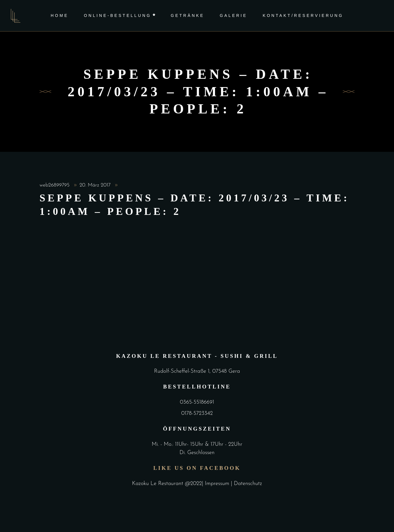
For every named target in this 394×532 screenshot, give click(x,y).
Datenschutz (248, 484)
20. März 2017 (96, 185)
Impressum (218, 484)
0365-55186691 (197, 402)
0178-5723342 (197, 414)
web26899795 (55, 185)
